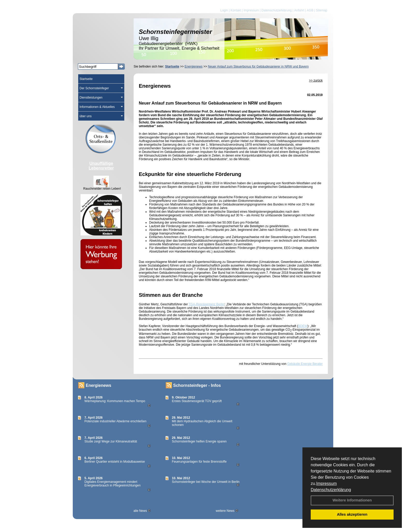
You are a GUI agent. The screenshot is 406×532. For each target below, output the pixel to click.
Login (224, 10)
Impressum (326, 483)
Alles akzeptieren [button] (352, 514)
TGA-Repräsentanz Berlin (206, 304)
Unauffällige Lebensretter (101, 166)
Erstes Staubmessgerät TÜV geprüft (197, 401)
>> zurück (316, 80)
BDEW (303, 326)
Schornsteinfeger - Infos (197, 385)
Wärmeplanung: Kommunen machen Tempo (115, 401)
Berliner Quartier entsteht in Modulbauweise (115, 462)
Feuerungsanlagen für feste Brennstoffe (199, 462)
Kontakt (236, 10)
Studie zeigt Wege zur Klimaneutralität (111, 441)
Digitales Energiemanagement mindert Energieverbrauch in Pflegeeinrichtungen (113, 484)
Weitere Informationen (352, 500)
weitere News (227, 511)
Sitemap (322, 10)
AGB (310, 10)
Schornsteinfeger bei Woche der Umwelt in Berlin (206, 482)
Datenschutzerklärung (331, 490)
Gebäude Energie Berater (305, 364)
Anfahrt (299, 10)
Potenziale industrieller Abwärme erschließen (115, 421)
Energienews (99, 385)
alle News (142, 511)
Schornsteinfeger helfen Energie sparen (199, 441)
